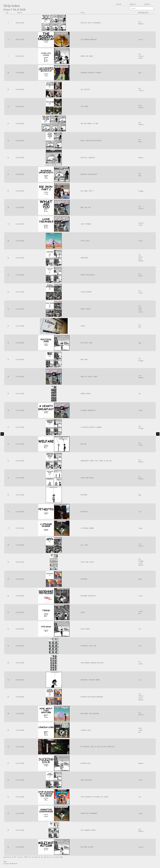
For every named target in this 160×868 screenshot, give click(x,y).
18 (8, 207)
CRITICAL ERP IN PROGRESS (91, 23)
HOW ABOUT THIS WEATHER (90, 713)
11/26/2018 (20, 478)
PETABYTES (84, 512)
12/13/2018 (20, 763)
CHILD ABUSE (85, 629)
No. (8, 13)
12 (8, 106)
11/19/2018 (20, 359)
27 (8, 359)
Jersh (141, 39)
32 (8, 444)
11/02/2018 (20, 73)
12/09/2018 (20, 697)
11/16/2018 (20, 309)
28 (8, 376)
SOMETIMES (84, 258)
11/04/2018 (20, 106)
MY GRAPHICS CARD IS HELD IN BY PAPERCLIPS (98, 747)
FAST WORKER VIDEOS (88, 830)
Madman (141, 24)
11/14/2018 (20, 275)
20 (8, 241)
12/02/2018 (20, 579)
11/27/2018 (20, 495)
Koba (140, 141)
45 (8, 663)
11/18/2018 (20, 343)
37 (8, 528)
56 (8, 847)
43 (8, 629)
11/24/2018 (20, 444)
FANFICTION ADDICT (88, 275)
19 (8, 224)
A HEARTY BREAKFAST (88, 410)
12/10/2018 (20, 713)
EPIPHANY (84, 579)
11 (8, 89)
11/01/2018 (20, 56)
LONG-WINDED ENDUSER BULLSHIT (92, 663)
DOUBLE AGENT (86, 394)
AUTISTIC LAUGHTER (88, 158)
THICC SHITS (85, 241)
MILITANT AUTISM (87, 847)
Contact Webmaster (11, 863)
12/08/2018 (20, 680)
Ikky (140, 105)
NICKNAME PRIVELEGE (88, 596)
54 (8, 813)
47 (8, 697)
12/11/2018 (20, 730)
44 (8, 646)
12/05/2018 (20, 629)
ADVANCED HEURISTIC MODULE (91, 73)
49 (8, 730)
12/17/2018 (20, 830)
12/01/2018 (20, 562)
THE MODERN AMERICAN (88, 39)
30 (8, 410)
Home (5, 861)
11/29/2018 (20, 528)
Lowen (141, 58)
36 (8, 512)
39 (8, 562)
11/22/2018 (20, 410)
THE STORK (84, 106)
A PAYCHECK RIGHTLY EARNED (91, 427)
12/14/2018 (20, 780)
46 (8, 680)
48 (8, 713)
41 (8, 596)
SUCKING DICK (86, 763)
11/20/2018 (20, 376)
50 (8, 747)
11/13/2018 (20, 258)
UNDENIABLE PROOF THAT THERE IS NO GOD (96, 461)
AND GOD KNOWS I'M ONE (89, 123)
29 (8, 394)
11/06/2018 (20, 141)
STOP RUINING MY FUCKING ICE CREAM (94, 797)
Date (20, 13)
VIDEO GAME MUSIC (87, 478)
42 (8, 612)
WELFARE (83, 444)
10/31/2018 (20, 39)
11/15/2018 (20, 292)
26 (8, 343)
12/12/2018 (20, 747)
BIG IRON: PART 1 (87, 191)
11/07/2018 (20, 158)
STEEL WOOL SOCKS (87, 562)
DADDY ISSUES (86, 309)
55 (8, 830)
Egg (140, 73)
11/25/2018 (20, 461)
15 (8, 158)
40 (8, 579)
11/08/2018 (20, 174)
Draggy (141, 191)
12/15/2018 (20, 797)
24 (8, 309)
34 (8, 478)
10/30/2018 (20, 23)
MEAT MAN (84, 359)
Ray (140, 327)
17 (8, 191)
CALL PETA (84, 545)
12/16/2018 (20, 813)
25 (8, 326)
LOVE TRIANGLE (86, 224)
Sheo (140, 646)
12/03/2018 (20, 596)
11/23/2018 (20, 427)
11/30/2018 (20, 545)
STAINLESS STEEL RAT (88, 646)
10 (8, 73)
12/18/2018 (20, 847)
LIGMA (83, 326)
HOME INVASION (86, 780)
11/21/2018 (20, 394)
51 (8, 763)
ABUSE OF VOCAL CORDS (89, 376)
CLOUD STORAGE (86, 292)
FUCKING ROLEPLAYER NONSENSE (92, 697)
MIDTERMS (84, 495)
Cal (140, 22)
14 (8, 141)
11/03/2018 (20, 89)
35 (8, 495)
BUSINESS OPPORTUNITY (89, 174)
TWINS (83, 612)
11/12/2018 (20, 241)
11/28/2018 (20, 512)
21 (8, 258)
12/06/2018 (20, 646)
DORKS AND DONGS (87, 56)
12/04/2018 (20, 612)
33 (8, 461)
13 (8, 123)
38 (8, 545)
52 (8, 780)
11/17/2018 (20, 326)
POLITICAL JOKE (86, 343)
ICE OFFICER (85, 89)
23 (8, 292)
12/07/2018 (20, 663)
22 (8, 275)
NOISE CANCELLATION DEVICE (91, 141)
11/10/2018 (20, 207)
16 (8, 174)
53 (8, 797)
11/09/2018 (20, 191)
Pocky (141, 276)
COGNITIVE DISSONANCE (89, 813)
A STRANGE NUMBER (87, 528)
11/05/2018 (20, 123)
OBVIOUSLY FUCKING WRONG (90, 680)
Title (83, 13)
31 (8, 427)
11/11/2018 (20, 224)
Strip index (12, 6)
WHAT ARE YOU (86, 207)
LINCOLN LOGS (86, 730)
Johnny (141, 56)
